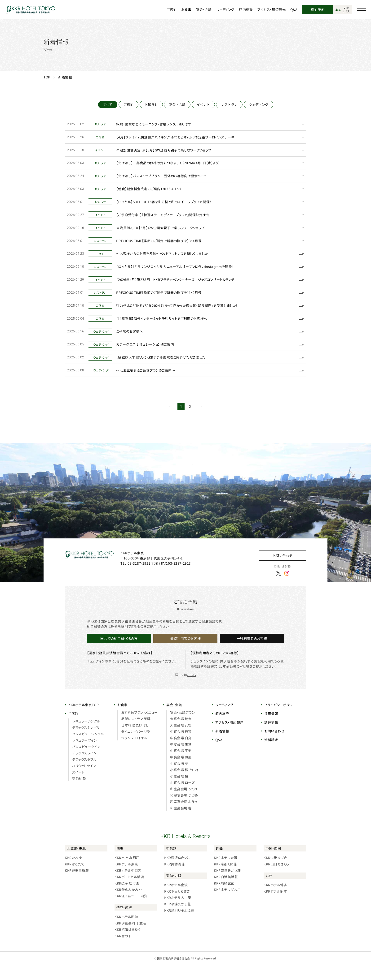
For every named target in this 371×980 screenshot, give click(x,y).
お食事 (186, 9)
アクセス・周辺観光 (272, 9)
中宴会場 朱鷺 (181, 759)
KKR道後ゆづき (275, 873)
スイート (78, 787)
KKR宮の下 (123, 951)
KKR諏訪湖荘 (174, 879)
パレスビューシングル (88, 749)
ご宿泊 (172, 9)
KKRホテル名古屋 (178, 912)
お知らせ (151, 104)
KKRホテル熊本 (275, 906)
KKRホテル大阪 (226, 873)
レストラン (229, 104)
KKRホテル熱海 (126, 932)
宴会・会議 (204, 9)
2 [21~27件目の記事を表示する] (190, 421)
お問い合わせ (283, 570)
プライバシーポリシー (280, 720)
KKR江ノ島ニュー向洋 (131, 911)
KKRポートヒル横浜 (129, 892)
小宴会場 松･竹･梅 (184, 785)
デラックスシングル (86, 742)
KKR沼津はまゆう (128, 944)
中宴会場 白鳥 (181, 753)
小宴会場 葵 (179, 778)
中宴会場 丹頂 (181, 746)
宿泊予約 (318, 9)
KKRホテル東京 (126, 879)
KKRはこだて (75, 879)
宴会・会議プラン (182, 727)
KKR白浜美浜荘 (226, 892)
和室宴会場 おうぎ (184, 817)
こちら (192, 690)
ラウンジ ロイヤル (134, 753)
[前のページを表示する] (171, 422)
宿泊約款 (79, 793)
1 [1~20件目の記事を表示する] (181, 421)
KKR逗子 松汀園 (127, 898)
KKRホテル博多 (275, 900)
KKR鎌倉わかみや (128, 904)
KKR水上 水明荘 (127, 873)
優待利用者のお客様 (185, 653)
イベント (203, 104)
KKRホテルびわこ (227, 904)
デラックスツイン (84, 768)
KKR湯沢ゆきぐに (177, 873)
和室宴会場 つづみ (184, 810)
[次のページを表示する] (200, 422)
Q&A (294, 9)
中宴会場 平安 (181, 765)
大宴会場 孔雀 (181, 740)
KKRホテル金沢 (176, 900)
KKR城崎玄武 (224, 898)
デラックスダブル (84, 774)
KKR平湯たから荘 (178, 919)
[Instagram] (287, 588)
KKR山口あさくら (276, 879)
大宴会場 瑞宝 (181, 734)
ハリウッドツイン (84, 781)
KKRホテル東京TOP (84, 720)
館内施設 (246, 9)
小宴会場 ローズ (182, 797)
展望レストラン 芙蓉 (136, 734)
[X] (278, 588)
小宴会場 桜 (179, 791)
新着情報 (222, 746)
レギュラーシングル (86, 736)
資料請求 (271, 755)
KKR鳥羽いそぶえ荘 (179, 925)
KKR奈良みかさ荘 (227, 885)
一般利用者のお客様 (252, 653)
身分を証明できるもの (127, 641)
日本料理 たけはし (135, 740)
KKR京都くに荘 (225, 879)
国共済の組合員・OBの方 (119, 653)
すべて (108, 104)
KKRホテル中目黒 (128, 885)
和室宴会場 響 (181, 823)
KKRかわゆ (73, 873)
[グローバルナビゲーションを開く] (362, 9)
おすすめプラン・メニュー (139, 727)
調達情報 (271, 737)
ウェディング (225, 9)
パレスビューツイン (86, 761)
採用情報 (271, 728)
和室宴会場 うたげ (184, 804)
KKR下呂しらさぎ (177, 906)
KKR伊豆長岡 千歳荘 (130, 938)
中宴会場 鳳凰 (181, 772)
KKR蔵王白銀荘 (77, 885)
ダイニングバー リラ (136, 746)
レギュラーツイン (84, 755)
